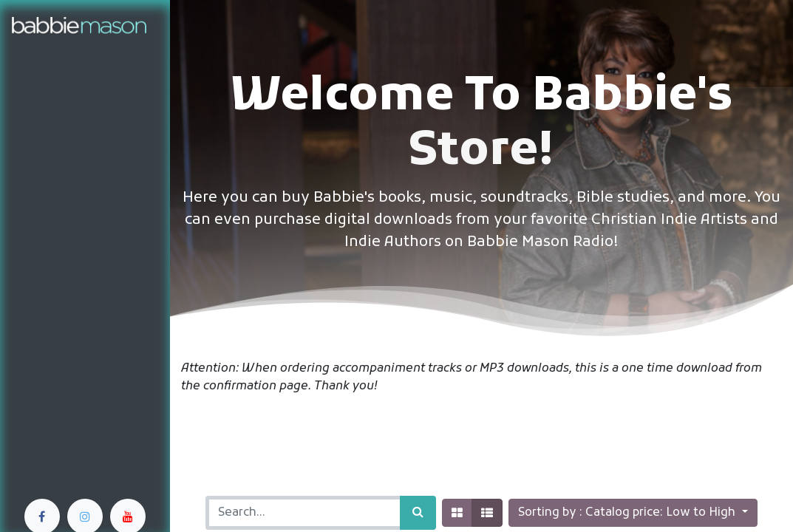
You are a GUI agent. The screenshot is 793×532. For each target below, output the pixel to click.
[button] (633, 513)
